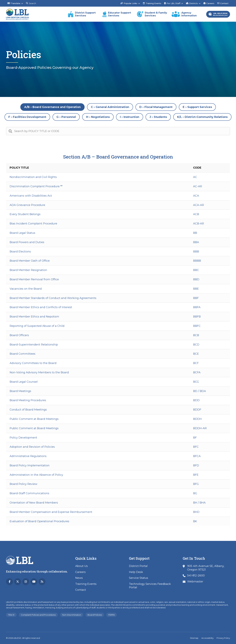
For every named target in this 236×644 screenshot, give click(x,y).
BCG (196, 382)
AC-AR (198, 186)
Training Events (152, 3)
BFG (196, 484)
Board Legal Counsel (24, 382)
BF (195, 438)
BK (195, 521)
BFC (196, 447)
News (79, 578)
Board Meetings (20, 391)
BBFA (197, 307)
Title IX (11, 615)
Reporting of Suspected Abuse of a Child (37, 326)
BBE (196, 289)
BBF (196, 298)
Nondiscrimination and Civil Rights (33, 177)
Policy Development (23, 438)
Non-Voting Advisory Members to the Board (39, 372)
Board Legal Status (22, 233)
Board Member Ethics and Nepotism (34, 317)
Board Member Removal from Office (34, 279)
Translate (14, 3)
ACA (196, 196)
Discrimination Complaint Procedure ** (36, 186)
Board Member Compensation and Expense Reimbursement (51, 512)
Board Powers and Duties (27, 242)
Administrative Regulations (28, 456)
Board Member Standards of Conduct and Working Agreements (53, 298)
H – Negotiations (98, 117)
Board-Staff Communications (29, 493)
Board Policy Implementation (30, 465)
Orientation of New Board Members (34, 503)
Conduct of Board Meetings (28, 410)
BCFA (197, 372)
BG (195, 493)
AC (195, 177)
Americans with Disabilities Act (31, 196)
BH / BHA (199, 503)
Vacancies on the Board (26, 289)
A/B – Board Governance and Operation (52, 107)
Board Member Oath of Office (30, 261)
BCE (196, 354)
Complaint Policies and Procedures (38, 615)
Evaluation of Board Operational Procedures (39, 521)
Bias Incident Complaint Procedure (33, 224)
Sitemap (194, 638)
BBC (196, 270)
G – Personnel (66, 117)
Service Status (139, 578)
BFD (196, 465)
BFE (196, 475)
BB (195, 233)
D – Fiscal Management (156, 107)
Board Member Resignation (28, 270)
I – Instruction (130, 117)
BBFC (197, 326)
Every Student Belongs (25, 214)
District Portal (138, 566)
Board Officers (19, 335)
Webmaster (195, 582)
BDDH (197, 419)
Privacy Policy (223, 638)
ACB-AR (199, 224)
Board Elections (20, 252)
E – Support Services (197, 107)
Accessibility (207, 638)
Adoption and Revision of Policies (32, 447)
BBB (196, 252)
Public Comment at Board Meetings (34, 419)
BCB (196, 335)
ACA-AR (199, 205)
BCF (196, 363)
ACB (196, 214)
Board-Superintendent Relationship (34, 345)
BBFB (197, 317)
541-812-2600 (196, 576)
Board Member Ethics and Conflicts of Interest (41, 307)
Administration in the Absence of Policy (36, 475)
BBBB (197, 261)
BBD (196, 279)
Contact (223, 3)
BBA (196, 242)
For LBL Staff (172, 3)
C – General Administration (110, 107)
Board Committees (23, 354)
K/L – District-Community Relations (202, 117)
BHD (196, 512)
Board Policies (95, 615)
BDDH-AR (200, 428)
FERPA (112, 615)
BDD (196, 400)
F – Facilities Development (27, 117)
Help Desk (136, 572)
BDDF (197, 410)
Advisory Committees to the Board (33, 363)
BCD (196, 345)
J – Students (158, 117)
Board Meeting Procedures (28, 400)
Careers (209, 3)
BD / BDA (200, 391)
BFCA (197, 456)
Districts (192, 3)
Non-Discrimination (72, 615)
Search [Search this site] (31, 3)
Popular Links (129, 3)
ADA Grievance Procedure (27, 205)
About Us (82, 566)
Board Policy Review (23, 484)
